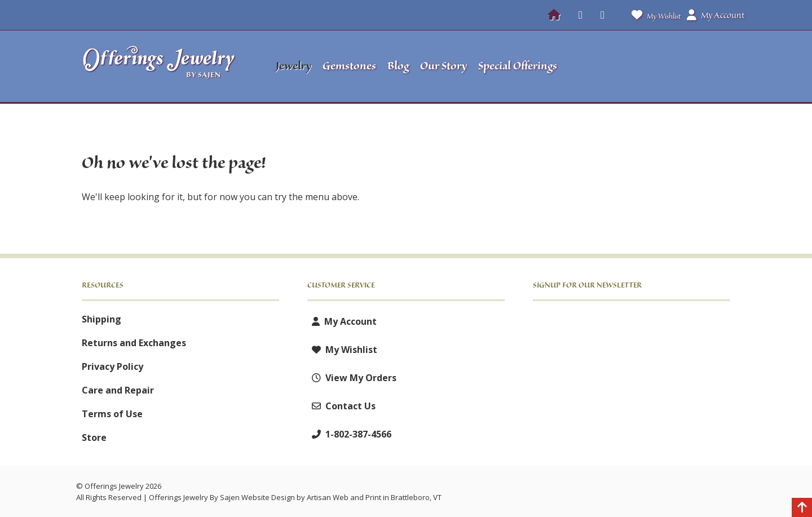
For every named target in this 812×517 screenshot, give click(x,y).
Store (94, 438)
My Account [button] (716, 15)
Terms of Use (112, 414)
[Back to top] (802, 509)
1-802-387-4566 (349, 434)
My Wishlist (654, 15)
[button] (660, 67)
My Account (342, 321)
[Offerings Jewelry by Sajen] (162, 66)
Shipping (101, 319)
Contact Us (341, 406)
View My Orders (352, 378)
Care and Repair (118, 390)
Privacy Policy (112, 366)
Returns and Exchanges (134, 343)
